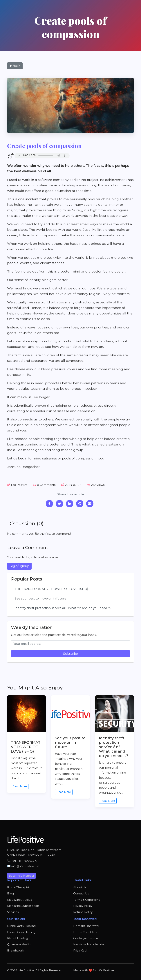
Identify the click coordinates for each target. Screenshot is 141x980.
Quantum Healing (20, 944)
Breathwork (16, 950)
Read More (20, 786)
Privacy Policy (83, 906)
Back (15, 66)
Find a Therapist (18, 887)
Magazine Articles (19, 900)
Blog (10, 893)
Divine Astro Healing (21, 932)
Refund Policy (83, 912)
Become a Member (21, 876)
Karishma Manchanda (88, 944)
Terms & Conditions (87, 900)
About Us (80, 887)
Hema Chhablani (85, 932)
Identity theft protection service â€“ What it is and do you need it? (63, 608)
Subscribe (70, 654)
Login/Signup (19, 566)
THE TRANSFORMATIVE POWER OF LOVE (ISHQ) (51, 589)
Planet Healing (18, 938)
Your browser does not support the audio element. (42, 156)
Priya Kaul (80, 950)
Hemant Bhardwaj (86, 926)
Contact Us (81, 893)
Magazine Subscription (23, 906)
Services (13, 912)
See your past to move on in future (40, 598)
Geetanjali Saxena (86, 938)
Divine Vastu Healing (21, 926)
